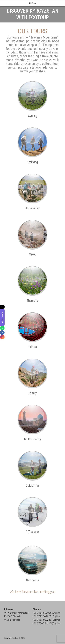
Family (32, 393)
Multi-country (33, 439)
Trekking (32, 162)
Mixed (33, 254)
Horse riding (32, 208)
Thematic (32, 301)
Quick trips (32, 486)
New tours (32, 580)
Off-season (33, 532)
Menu (33, 3)
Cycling (33, 116)
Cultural (32, 347)
